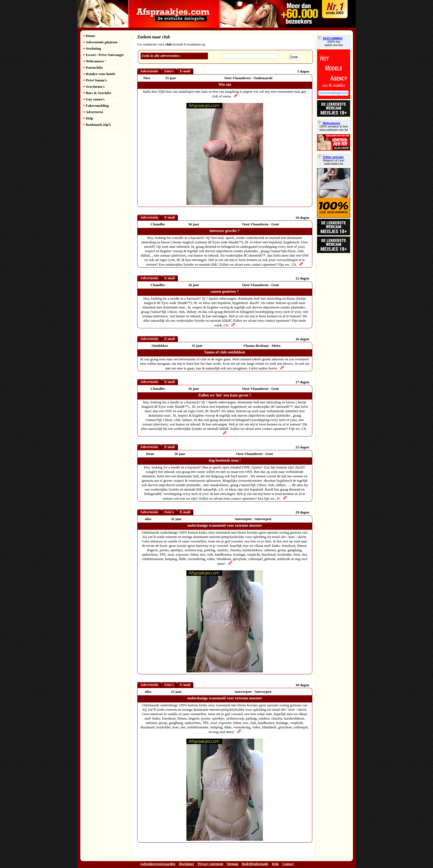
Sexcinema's (94, 86)
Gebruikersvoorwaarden (158, 864)
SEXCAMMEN (330, 38)
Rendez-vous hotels (99, 74)
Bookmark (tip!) (97, 125)
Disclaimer (187, 864)
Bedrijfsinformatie (255, 864)
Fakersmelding (96, 106)
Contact (288, 864)
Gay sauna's (94, 99)
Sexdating (92, 48)
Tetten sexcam (331, 157)
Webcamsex (95, 61)
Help (88, 118)
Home (89, 36)
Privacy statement (210, 864)
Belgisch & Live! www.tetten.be (334, 162)
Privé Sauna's (95, 80)
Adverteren (93, 112)
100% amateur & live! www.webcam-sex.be (334, 128)
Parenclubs (93, 67)
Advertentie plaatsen (100, 42)
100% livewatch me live (334, 43)
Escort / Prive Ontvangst (103, 55)
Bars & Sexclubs (97, 93)
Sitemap (233, 864)
